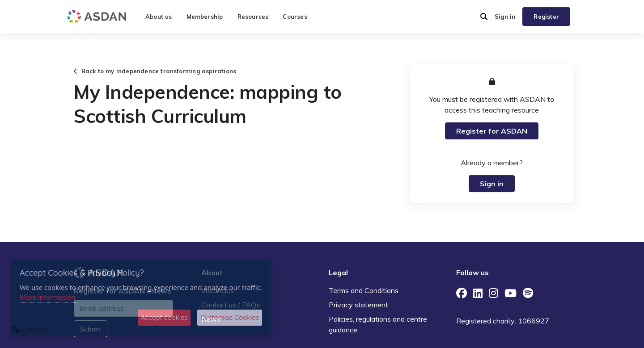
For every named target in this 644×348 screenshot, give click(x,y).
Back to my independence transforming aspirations (155, 71)
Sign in (505, 17)
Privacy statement (358, 305)
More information (48, 297)
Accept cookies (164, 317)
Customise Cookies (230, 317)
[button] (484, 17)
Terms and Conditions (364, 290)
